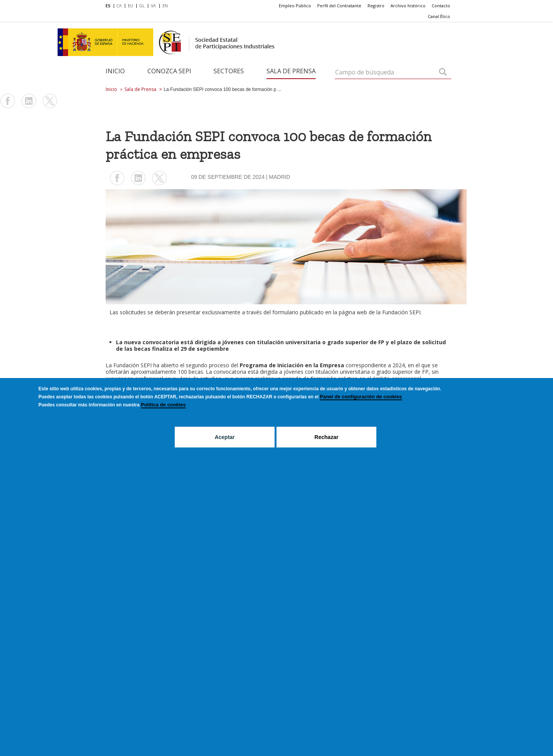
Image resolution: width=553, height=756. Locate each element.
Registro (376, 6)
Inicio (115, 71)
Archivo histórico (408, 6)
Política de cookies (163, 405)
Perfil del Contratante (339, 6)
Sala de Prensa (291, 71)
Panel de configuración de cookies (361, 397)
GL (142, 6)
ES (108, 6)
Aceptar (225, 437)
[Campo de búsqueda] (443, 73)
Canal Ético (439, 16)
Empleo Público (295, 6)
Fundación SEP (132, 365)
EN (165, 6)
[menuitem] (110, 6)
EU (131, 6)
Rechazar (326, 437)
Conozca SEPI (169, 71)
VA (153, 6)
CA (119, 6)
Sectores (229, 71)
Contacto (441, 6)
